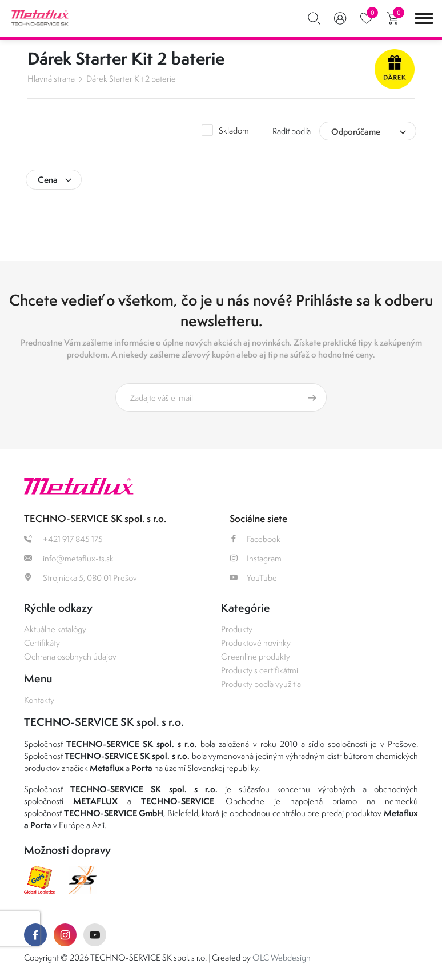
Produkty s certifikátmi (260, 670)
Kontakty (39, 700)
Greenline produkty (256, 656)
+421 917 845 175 (63, 539)
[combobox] (368, 131)
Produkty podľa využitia (261, 684)
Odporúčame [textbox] (356, 132)
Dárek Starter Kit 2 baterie (131, 79)
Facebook (255, 539)
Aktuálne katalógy (55, 629)
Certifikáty (42, 643)
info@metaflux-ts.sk (69, 558)
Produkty (237, 629)
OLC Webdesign (282, 957)
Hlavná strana (51, 79)
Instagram (256, 558)
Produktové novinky (256, 643)
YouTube (253, 578)
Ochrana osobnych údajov (70, 656)
